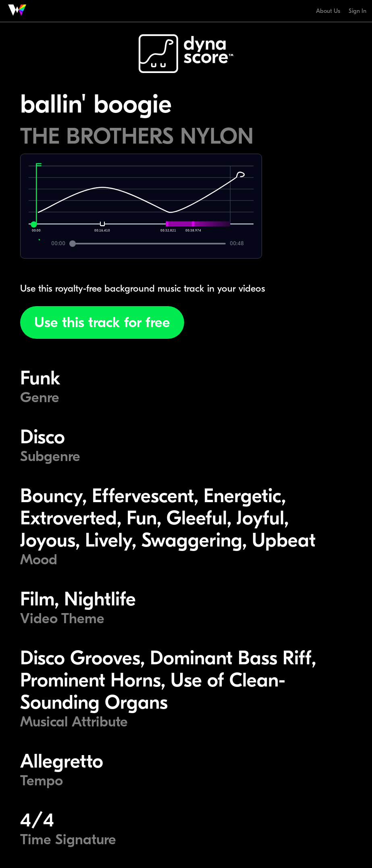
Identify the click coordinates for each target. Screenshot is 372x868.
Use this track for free (102, 322)
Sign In (357, 11)
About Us (328, 11)
